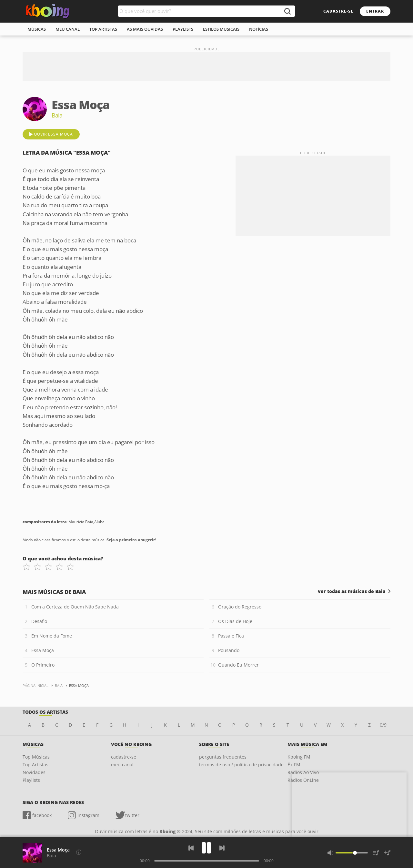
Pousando (229, 650)
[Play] (206, 848)
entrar (375, 11)
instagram (88, 815)
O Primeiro (43, 665)
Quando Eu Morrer (238, 665)
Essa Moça (43, 650)
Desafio (39, 621)
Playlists (31, 780)
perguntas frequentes (223, 757)
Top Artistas (35, 765)
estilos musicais (221, 29)
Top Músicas (36, 757)
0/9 (383, 725)
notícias (259, 29)
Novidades (34, 772)
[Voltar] (191, 848)
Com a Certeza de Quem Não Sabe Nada (75, 607)
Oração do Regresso (240, 607)
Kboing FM (299, 757)
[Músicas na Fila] (376, 853)
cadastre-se (338, 11)
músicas (37, 29)
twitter (132, 815)
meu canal (68, 29)
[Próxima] (222, 848)
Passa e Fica (231, 636)
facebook (42, 815)
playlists (183, 29)
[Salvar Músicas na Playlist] (387, 853)
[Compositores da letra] (79, 852)
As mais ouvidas (145, 29)
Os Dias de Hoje (235, 621)
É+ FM (294, 765)
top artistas (103, 29)
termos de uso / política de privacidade (241, 765)
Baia (51, 856)
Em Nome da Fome (52, 636)
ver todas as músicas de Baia (352, 591)
